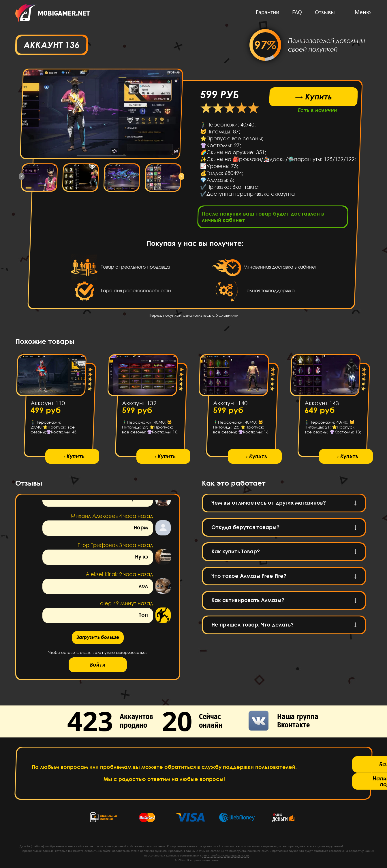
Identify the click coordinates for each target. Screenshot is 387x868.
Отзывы (323, 12)
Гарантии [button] (266, 12)
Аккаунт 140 (230, 405)
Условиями (227, 317)
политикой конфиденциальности (226, 855)
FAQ (296, 12)
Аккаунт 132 (139, 405)
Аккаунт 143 (321, 405)
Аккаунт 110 (48, 405)
